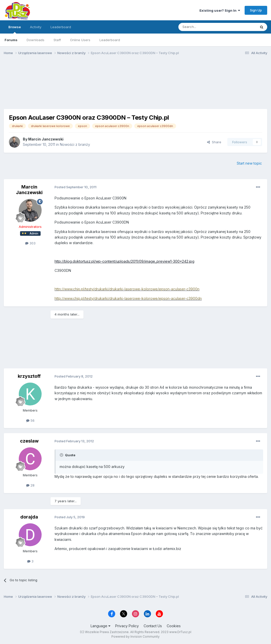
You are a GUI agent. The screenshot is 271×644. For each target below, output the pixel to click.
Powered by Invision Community (135, 637)
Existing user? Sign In (220, 10)
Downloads (36, 40)
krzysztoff (29, 376)
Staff (57, 40)
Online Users (80, 40)
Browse (15, 29)
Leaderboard (110, 40)
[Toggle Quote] (62, 455)
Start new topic (249, 163)
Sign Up (256, 10)
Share (214, 142)
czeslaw (29, 441)
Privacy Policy (127, 626)
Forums (11, 40)
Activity (36, 27)
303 (30, 243)
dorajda (29, 517)
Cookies (174, 626)
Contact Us (153, 626)
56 (30, 420)
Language (100, 626)
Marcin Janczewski (46, 139)
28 (30, 485)
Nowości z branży (75, 144)
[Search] (204, 27)
